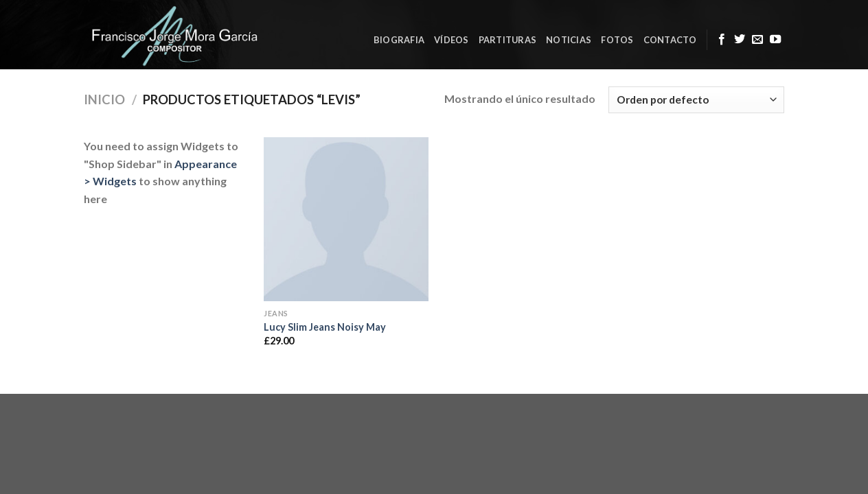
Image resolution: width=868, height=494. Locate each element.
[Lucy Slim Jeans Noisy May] (346, 220)
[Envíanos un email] (757, 40)
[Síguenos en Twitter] (740, 40)
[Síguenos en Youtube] (775, 40)
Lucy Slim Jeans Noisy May (325, 327)
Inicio (104, 99)
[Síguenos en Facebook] (722, 40)
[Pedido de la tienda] (696, 100)
